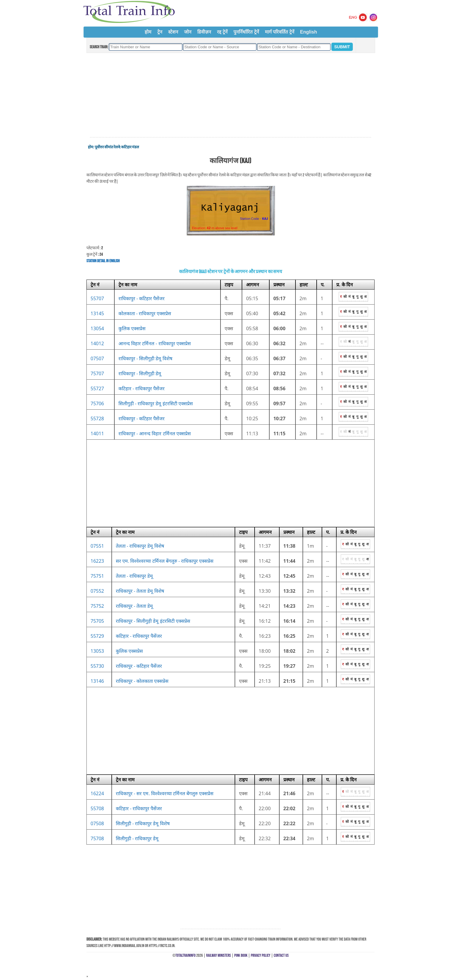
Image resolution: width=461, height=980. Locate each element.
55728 (97, 418)
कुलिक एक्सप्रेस (132, 328)
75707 (97, 373)
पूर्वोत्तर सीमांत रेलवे (107, 147)
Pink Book (241, 955)
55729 (97, 636)
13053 (97, 651)
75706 (97, 403)
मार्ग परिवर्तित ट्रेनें (280, 32)
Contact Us (281, 955)
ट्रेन (160, 32)
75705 (97, 621)
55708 (97, 808)
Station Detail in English (103, 261)
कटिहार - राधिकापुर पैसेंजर (142, 388)
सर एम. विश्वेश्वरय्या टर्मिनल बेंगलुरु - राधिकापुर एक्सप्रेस (165, 561)
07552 (97, 591)
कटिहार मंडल (130, 147)
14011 (97, 433)
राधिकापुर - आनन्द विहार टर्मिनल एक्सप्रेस (155, 433)
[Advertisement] (230, 95)
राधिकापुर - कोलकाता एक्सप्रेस (142, 681)
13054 (97, 328)
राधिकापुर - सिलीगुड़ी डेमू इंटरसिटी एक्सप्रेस (153, 621)
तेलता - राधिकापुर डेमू (135, 576)
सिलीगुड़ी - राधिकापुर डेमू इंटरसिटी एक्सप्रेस (156, 403)
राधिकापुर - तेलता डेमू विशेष (140, 591)
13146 (97, 681)
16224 (97, 793)
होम (148, 32)
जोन (188, 32)
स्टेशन (173, 32)
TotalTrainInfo (186, 955)
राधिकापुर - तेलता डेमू (135, 606)
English (309, 32)
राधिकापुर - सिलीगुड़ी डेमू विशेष (145, 358)
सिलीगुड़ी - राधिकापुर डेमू (137, 838)
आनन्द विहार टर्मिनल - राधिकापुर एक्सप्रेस (155, 343)
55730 (97, 666)
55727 (97, 388)
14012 (97, 343)
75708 (97, 838)
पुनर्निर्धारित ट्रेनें (246, 32)
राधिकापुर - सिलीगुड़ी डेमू (140, 373)
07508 (97, 823)
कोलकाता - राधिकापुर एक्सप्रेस (145, 313)
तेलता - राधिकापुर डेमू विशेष (140, 546)
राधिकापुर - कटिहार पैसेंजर (142, 298)
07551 (97, 546)
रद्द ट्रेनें (222, 32)
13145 (97, 313)
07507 (97, 358)
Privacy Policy (261, 955)
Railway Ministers (218, 955)
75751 (97, 576)
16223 (97, 561)
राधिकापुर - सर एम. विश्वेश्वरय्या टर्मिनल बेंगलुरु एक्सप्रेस (165, 793)
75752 (97, 606)
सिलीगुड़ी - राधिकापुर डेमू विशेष (143, 823)
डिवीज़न (204, 32)
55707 (97, 298)
